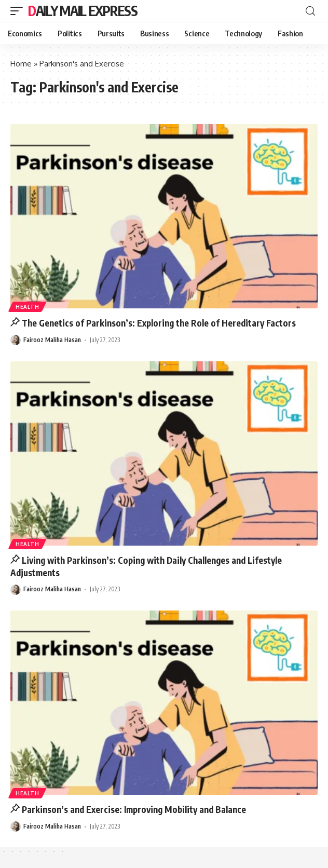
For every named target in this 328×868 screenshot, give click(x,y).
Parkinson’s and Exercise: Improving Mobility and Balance (134, 809)
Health (27, 307)
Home (21, 64)
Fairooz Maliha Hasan (52, 340)
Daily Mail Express (83, 11)
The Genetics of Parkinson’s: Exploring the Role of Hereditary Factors (159, 323)
